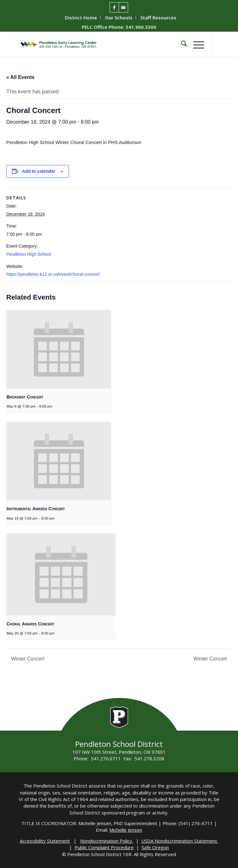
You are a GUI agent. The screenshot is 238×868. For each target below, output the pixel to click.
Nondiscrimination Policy (107, 841)
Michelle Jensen (126, 830)
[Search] (181, 44)
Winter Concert (27, 659)
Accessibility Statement (45, 841)
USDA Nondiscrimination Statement (180, 841)
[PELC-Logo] (99, 44)
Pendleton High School (28, 254)
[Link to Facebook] (114, 7)
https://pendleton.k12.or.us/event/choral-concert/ (53, 274)
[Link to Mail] (123, 7)
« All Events (20, 77)
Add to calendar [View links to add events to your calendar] (39, 171)
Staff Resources (158, 18)
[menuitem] (81, 18)
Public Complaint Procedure (104, 847)
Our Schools (119, 18)
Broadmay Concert (25, 397)
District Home (81, 18)
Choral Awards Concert (31, 624)
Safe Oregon (155, 847)
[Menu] (196, 44)
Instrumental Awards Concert (36, 509)
